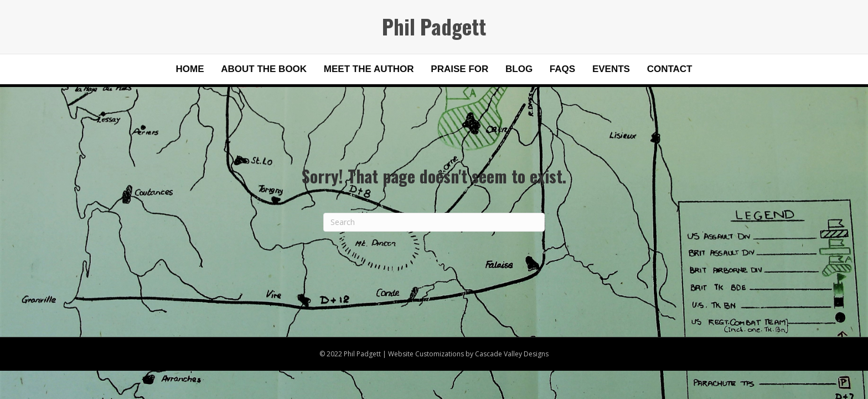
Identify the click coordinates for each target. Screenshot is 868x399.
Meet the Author (369, 69)
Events (611, 69)
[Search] (434, 222)
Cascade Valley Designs (512, 354)
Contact (670, 69)
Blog (519, 69)
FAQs (562, 69)
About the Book (264, 69)
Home (190, 69)
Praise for (459, 69)
